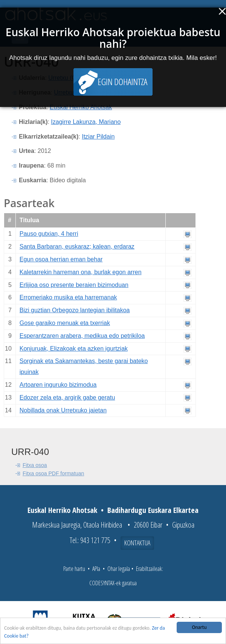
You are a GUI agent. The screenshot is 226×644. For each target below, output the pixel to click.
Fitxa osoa (35, 465)
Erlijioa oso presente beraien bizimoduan (74, 285)
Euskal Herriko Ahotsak (81, 107)
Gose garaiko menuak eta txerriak (65, 323)
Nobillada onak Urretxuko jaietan (63, 410)
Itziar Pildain (98, 137)
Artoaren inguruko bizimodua (58, 385)
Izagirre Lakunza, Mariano (86, 122)
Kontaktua (137, 543)
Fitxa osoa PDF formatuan (53, 473)
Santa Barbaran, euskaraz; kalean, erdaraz (77, 246)
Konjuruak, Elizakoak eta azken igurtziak (74, 349)
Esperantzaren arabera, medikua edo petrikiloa (82, 336)
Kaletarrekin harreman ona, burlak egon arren (81, 272)
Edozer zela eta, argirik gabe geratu (67, 398)
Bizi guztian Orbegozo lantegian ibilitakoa (75, 310)
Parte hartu (74, 569)
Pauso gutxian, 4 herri (49, 234)
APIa (96, 569)
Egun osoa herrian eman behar (61, 259)
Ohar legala (119, 569)
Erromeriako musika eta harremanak (68, 297)
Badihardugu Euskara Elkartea (153, 510)
